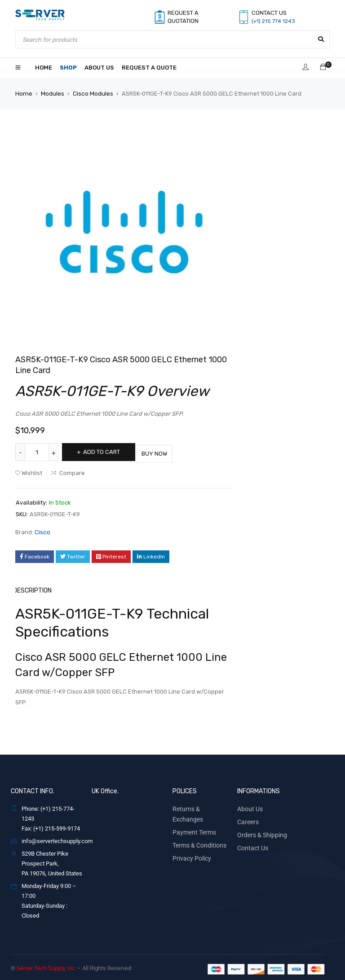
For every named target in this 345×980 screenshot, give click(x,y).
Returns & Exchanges (199, 805)
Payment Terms (192, 818)
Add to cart (106, 451)
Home (23, 93)
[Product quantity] (38, 452)
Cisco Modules (92, 93)
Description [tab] (34, 587)
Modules (52, 93)
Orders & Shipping (260, 830)
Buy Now (168, 451)
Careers (247, 818)
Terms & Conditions (197, 830)
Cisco (42, 530)
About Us (249, 805)
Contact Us (251, 843)
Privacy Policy (190, 843)
